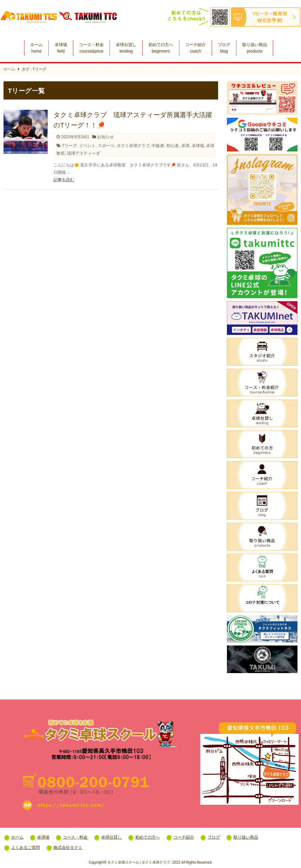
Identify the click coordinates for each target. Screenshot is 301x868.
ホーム (36, 48)
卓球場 (61, 48)
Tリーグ (70, 146)
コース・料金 (91, 48)
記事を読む (64, 180)
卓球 (185, 146)
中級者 (158, 146)
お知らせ (106, 137)
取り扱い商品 (255, 48)
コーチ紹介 (195, 48)
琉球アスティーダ (83, 153)
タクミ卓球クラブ (133, 146)
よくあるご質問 (26, 847)
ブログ (224, 48)
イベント (87, 146)
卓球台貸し (126, 48)
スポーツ (106, 146)
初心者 (173, 146)
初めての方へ (161, 48)
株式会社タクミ (68, 847)
